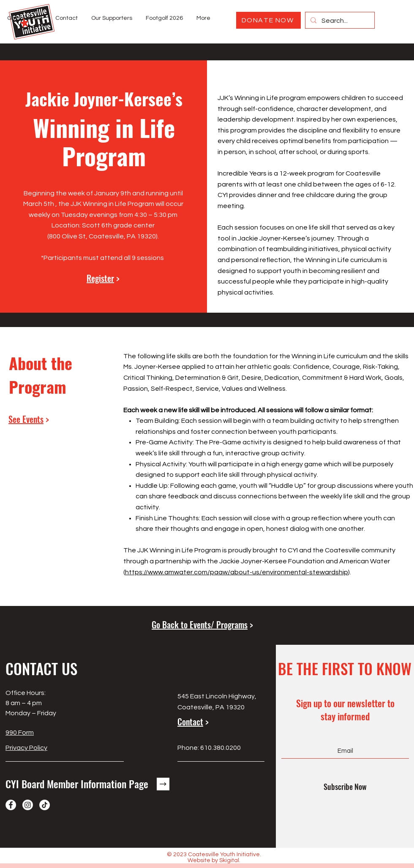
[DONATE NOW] (268, 20)
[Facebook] (11, 805)
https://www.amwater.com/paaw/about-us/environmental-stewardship (237, 572)
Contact (190, 722)
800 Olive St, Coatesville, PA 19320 (102, 236)
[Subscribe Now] (345, 787)
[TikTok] (45, 805)
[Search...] (339, 21)
